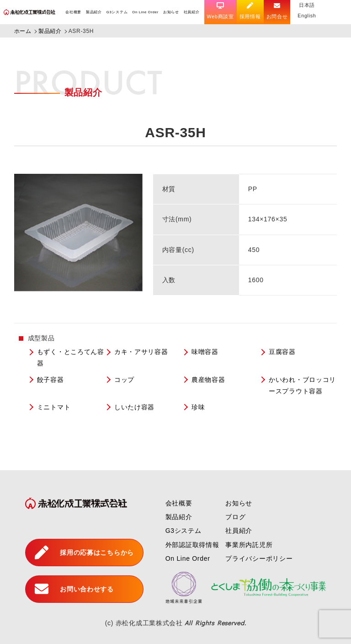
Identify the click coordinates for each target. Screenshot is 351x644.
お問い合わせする (74, 589)
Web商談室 (221, 11)
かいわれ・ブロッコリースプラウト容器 (302, 385)
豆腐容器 (282, 352)
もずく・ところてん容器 (71, 357)
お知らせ (171, 12)
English (307, 16)
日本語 (307, 5)
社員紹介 (192, 12)
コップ (124, 380)
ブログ (235, 517)
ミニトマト (54, 407)
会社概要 (73, 12)
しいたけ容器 (134, 407)
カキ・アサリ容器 (141, 352)
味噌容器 (205, 352)
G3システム (117, 12)
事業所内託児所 (249, 545)
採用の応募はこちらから (84, 553)
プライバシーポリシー (259, 558)
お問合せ (277, 11)
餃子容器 (51, 380)
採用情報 (250, 11)
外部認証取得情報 (192, 545)
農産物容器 (208, 380)
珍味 (198, 407)
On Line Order (145, 12)
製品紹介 (94, 12)
